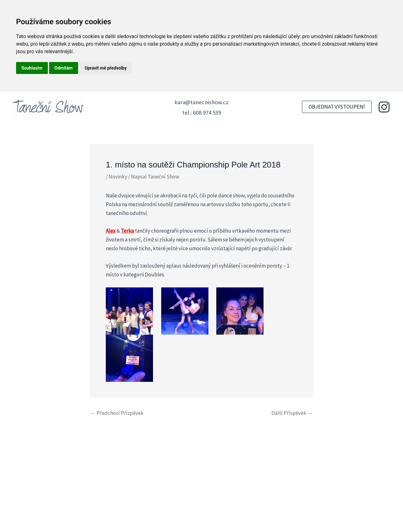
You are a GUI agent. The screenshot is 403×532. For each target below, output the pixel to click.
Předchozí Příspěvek (117, 413)
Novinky (118, 177)
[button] (337, 107)
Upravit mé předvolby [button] (106, 68)
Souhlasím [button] (32, 68)
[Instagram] (384, 107)
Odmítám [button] (64, 68)
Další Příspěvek (292, 413)
